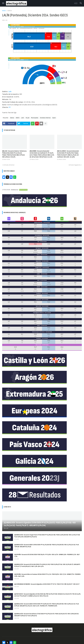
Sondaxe (39, 338)
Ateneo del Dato (38, 222)
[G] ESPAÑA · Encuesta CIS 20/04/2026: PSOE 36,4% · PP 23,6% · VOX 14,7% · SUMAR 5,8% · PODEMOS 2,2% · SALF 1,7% (47, 555)
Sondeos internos (45, 118)
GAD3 (38, 326)
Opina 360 (38, 306)
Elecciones (39, 345)
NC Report (38, 248)
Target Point (38, 267)
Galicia (10, 11)
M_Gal (28, 118)
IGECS (18, 118)
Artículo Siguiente (75, 165)
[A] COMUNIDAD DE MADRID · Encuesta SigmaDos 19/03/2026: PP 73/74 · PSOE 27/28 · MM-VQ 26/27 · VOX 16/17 (47, 584)
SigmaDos (38, 261)
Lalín (10, 92)
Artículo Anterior (9, 165)
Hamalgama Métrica (38, 313)
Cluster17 (38, 300)
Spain (54, 118)
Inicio (4, 11)
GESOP (38, 287)
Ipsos (38, 255)
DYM (38, 280)
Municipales (35, 118)
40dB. (38, 274)
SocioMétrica (38, 235)
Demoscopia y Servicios (38, 332)
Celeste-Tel (38, 319)
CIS (38, 242)
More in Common (38, 229)
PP (10, 107)
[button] (3, 3)
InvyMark (38, 293)
